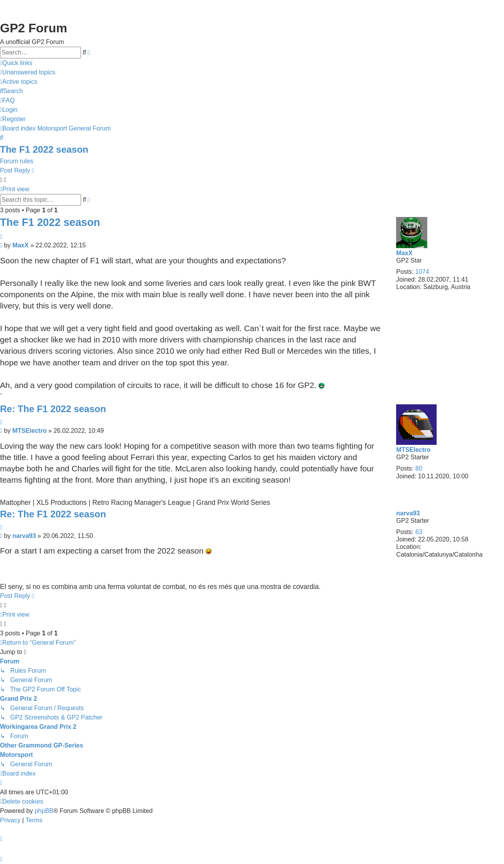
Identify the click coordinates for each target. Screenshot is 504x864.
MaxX (404, 253)
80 (419, 468)
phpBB (44, 811)
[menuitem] (28, 72)
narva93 (408, 513)
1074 (422, 272)
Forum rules (17, 161)
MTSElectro (413, 450)
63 (419, 532)
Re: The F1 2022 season (53, 409)
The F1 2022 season (44, 149)
